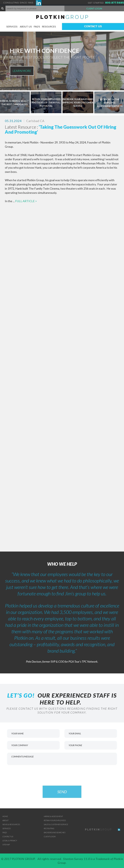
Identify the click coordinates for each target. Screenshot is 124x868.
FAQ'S (37, 27)
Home (5, 816)
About (5, 820)
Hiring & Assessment (53, 816)
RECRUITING (49, 828)
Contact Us (93, 26)
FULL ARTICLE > (26, 201)
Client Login (94, 8)
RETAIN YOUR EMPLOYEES (55, 820)
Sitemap (6, 845)
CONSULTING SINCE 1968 (22, 3)
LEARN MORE (22, 71)
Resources (49, 27)
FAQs (5, 832)
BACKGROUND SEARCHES (55, 832)
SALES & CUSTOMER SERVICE (56, 824)
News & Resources (11, 824)
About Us (26, 27)
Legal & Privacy (10, 841)
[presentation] (62, 774)
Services (12, 27)
